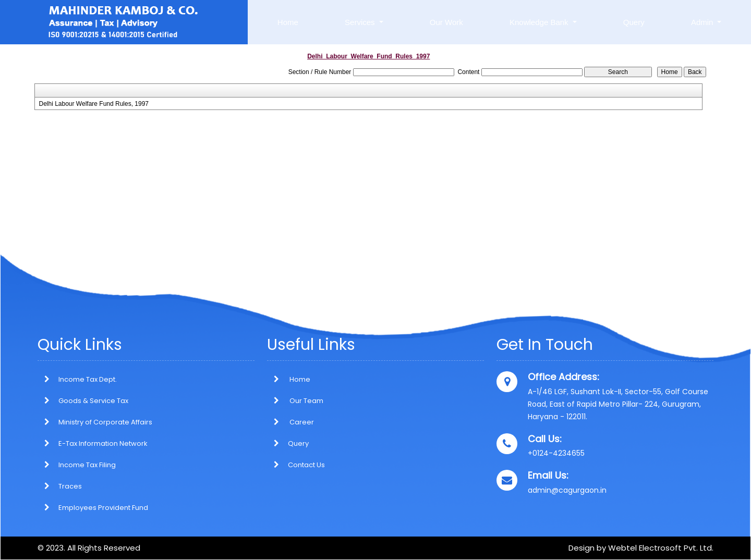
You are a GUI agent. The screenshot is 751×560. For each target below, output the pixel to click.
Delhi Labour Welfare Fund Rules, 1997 (94, 104)
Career (290, 422)
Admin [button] (703, 22)
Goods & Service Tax (93, 401)
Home (288, 22)
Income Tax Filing (87, 465)
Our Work (446, 22)
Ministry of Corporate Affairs (105, 422)
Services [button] (361, 22)
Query (634, 22)
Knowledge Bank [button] (540, 22)
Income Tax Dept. (88, 379)
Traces (70, 486)
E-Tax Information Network (103, 443)
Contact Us (296, 465)
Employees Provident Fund (103, 508)
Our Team (295, 401)
